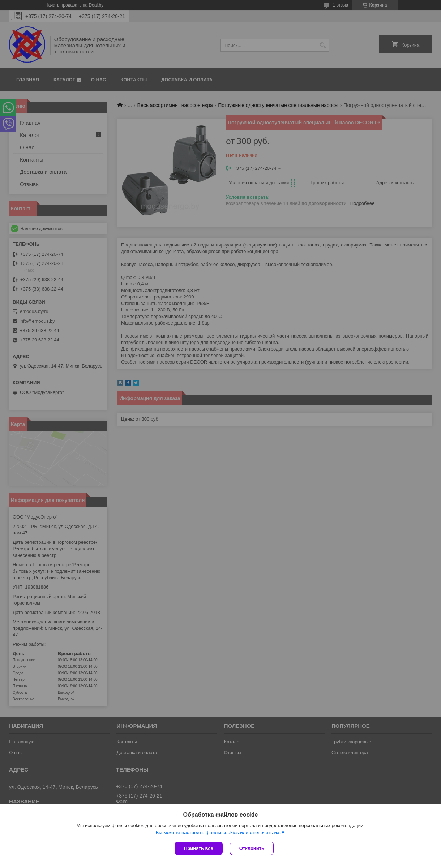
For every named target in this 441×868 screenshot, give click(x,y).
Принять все (199, 848)
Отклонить (252, 848)
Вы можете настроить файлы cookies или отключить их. (218, 832)
